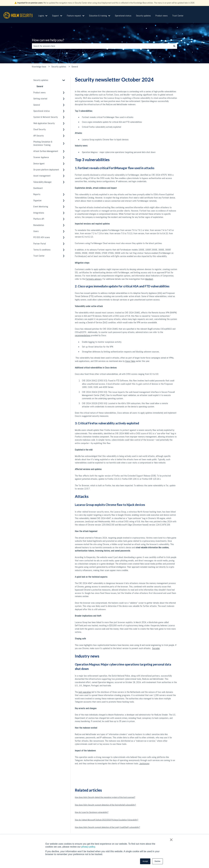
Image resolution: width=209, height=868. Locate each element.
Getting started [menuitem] (40, 99)
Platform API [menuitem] (39, 219)
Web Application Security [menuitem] (44, 123)
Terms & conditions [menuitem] (42, 250)
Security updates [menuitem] (41, 80)
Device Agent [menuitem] (39, 164)
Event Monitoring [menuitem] (41, 207)
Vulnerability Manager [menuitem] (43, 182)
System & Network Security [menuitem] (46, 117)
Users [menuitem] (36, 231)
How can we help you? (48, 40)
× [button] (171, 840)
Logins (41, 16)
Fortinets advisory (94, 279)
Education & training (98, 16)
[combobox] (102, 46)
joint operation (85, 692)
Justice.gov (144, 763)
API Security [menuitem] (39, 136)
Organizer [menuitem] (38, 200)
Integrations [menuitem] (39, 213)
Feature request (74, 16)
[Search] (174, 46)
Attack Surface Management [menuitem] (46, 151)
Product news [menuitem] (39, 92)
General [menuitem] (40, 86)
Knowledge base (39, 67)
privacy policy (88, 847)
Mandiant (149, 279)
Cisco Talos (130, 361)
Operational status (123, 16)
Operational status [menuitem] (42, 111)
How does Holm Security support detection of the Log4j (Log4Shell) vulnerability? (107, 827)
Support (56, 16)
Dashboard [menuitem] (38, 188)
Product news (162, 16)
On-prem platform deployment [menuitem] (46, 170)
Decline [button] (157, 861)
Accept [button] (145, 861)
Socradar (156, 648)
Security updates (143, 16)
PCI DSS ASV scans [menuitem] (42, 237)
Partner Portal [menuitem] (40, 244)
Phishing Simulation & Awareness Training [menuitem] (43, 143)
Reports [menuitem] (37, 194)
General (75, 67)
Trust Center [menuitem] (39, 256)
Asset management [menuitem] (42, 176)
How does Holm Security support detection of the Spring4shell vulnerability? (105, 805)
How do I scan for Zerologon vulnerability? (92, 812)
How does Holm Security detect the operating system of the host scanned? (105, 797)
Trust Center (178, 16)
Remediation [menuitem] (39, 225)
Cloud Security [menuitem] (40, 129)
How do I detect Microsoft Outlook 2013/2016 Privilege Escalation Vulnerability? (107, 820)
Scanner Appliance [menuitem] (41, 157)
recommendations (83, 335)
